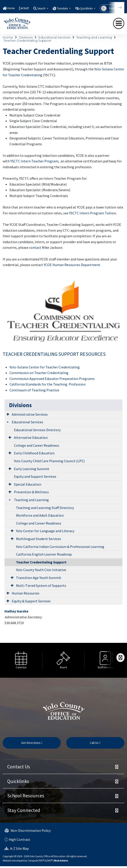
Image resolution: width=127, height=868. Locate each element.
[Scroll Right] (120, 658)
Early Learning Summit (32, 469)
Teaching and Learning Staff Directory (45, 508)
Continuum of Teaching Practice (34, 390)
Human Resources (26, 593)
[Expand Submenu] (8, 414)
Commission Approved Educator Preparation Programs (52, 379)
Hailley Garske (16, 611)
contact (35, 247)
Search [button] (42, 8)
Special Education (28, 484)
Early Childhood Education (34, 453)
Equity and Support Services (35, 476)
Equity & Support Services (31, 601)
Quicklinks (18, 781)
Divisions (26, 37)
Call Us (95, 743)
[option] (21, 660)
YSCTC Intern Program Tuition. (93, 213)
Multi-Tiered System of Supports (41, 585)
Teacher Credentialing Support (27, 40)
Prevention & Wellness (31, 492)
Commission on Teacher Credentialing (39, 373)
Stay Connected (24, 810)
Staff (26, 8)
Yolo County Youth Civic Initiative (41, 570)
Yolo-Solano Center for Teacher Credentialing (45, 367)
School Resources (26, 796)
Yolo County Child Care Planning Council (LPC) (49, 461)
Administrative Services (30, 414)
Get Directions (32, 743)
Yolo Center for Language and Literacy (45, 531)
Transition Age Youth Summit (39, 578)
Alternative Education (31, 437)
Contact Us (19, 767)
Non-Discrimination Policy (28, 831)
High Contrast (19, 840)
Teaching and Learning (94, 37)
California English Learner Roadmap (44, 554)
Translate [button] (63, 8)
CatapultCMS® (36, 860)
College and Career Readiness (37, 445)
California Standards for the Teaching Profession (48, 384)
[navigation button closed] (119, 23)
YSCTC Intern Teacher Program (34, 161)
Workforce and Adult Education (40, 515)
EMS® (49, 860)
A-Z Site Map (17, 849)
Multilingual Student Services (39, 539)
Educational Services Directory (37, 430)
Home (11, 8)
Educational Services (54, 37)
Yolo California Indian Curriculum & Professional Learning (60, 547)
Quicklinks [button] (87, 8)
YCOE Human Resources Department (72, 265)
